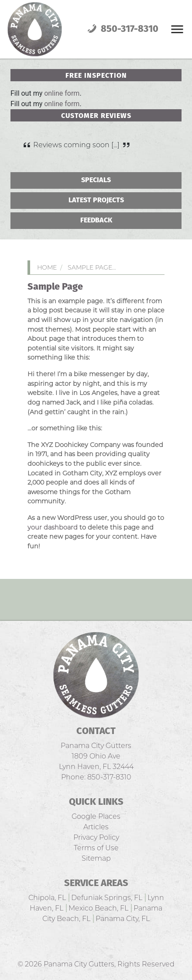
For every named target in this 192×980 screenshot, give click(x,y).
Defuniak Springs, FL (107, 898)
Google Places (96, 816)
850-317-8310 (122, 29)
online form (62, 93)
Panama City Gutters (79, 964)
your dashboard (53, 527)
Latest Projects (96, 200)
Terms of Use (96, 848)
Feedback (96, 220)
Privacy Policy (96, 837)
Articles (96, 827)
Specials (96, 180)
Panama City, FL (123, 919)
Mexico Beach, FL (98, 908)
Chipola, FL (47, 898)
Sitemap (96, 858)
